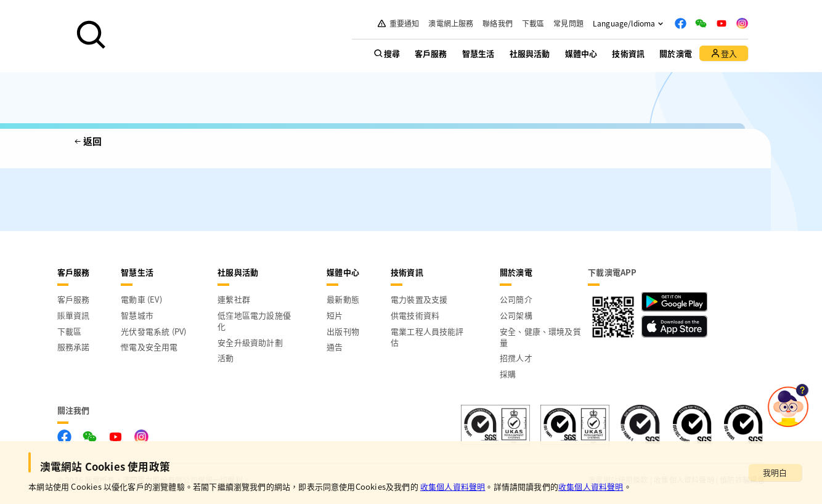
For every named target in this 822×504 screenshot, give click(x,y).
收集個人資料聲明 (453, 486)
